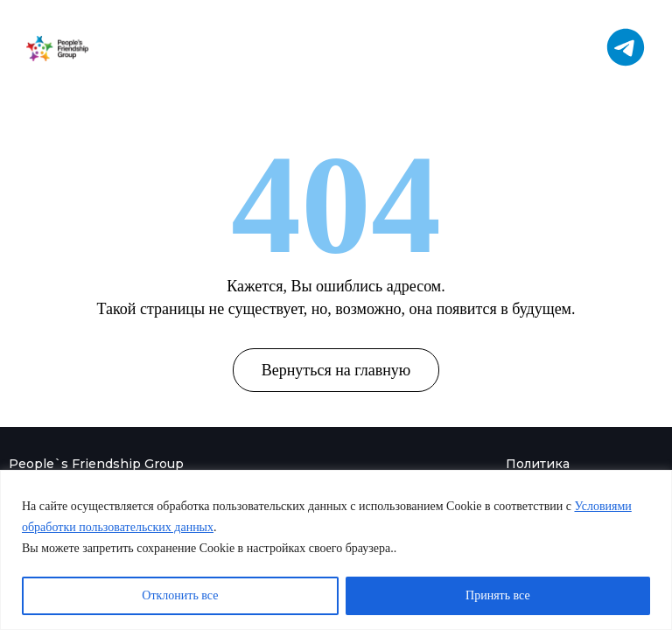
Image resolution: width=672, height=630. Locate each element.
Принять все (498, 595)
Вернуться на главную (336, 370)
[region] (336, 550)
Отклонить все (180, 595)
